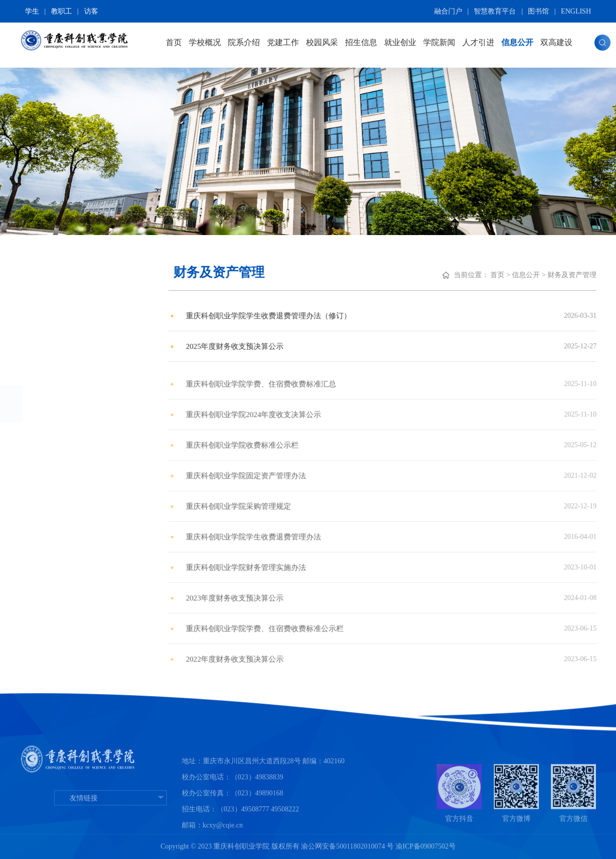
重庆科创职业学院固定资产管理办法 (327, 498)
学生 (32, 11)
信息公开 (517, 42)
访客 (91, 11)
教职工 (62, 11)
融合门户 (448, 11)
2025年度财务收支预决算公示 (315, 352)
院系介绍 (244, 42)
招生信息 (361, 42)
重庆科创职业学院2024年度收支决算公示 (335, 437)
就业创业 (400, 42)
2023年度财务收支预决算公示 (315, 621)
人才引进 (478, 42)
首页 (174, 42)
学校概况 (205, 42)
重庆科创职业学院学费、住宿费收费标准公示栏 (347, 651)
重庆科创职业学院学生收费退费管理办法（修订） (351, 321)
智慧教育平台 (495, 11)
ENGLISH (576, 11)
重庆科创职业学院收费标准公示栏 (323, 468)
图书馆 (538, 11)
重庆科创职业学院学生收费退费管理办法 (335, 560)
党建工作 (283, 42)
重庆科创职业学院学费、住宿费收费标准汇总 (343, 407)
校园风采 (322, 42)
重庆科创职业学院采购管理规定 (319, 529)
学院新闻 (439, 42)
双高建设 (556, 42)
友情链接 (110, 843)
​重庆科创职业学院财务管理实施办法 (327, 590)
